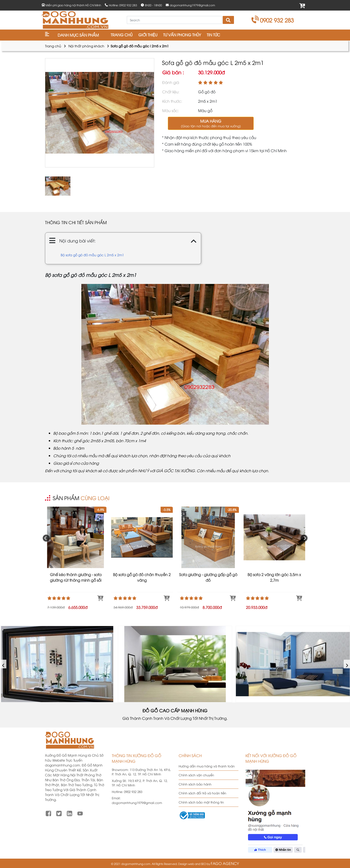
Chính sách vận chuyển (196, 775)
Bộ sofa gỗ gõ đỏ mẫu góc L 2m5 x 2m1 (92, 255)
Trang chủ (53, 46)
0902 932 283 (273, 20)
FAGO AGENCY (225, 863)
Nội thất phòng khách (86, 46)
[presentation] (46, 538)
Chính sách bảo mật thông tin (201, 802)
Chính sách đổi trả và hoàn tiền (202, 793)
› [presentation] (347, 664)
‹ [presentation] (3, 664)
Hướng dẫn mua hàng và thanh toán (207, 766)
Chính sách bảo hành (195, 784)
